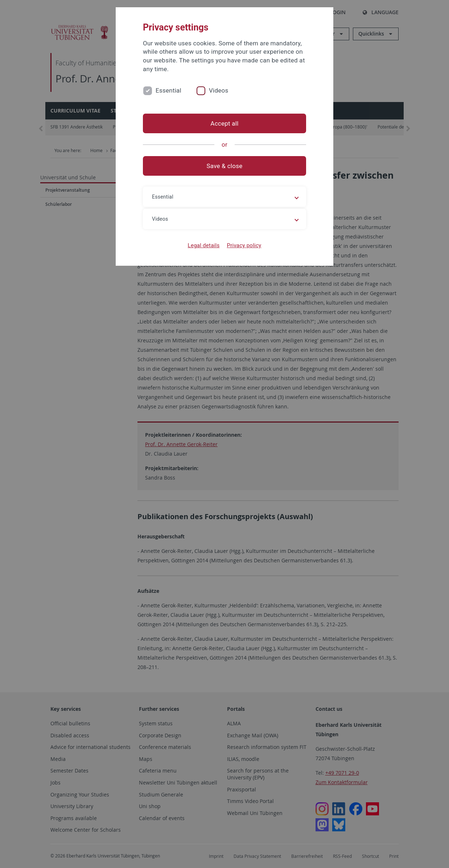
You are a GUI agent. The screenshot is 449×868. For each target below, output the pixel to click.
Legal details (204, 245)
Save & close (225, 166)
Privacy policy (244, 245)
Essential (168, 90)
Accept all (224, 123)
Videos (219, 90)
